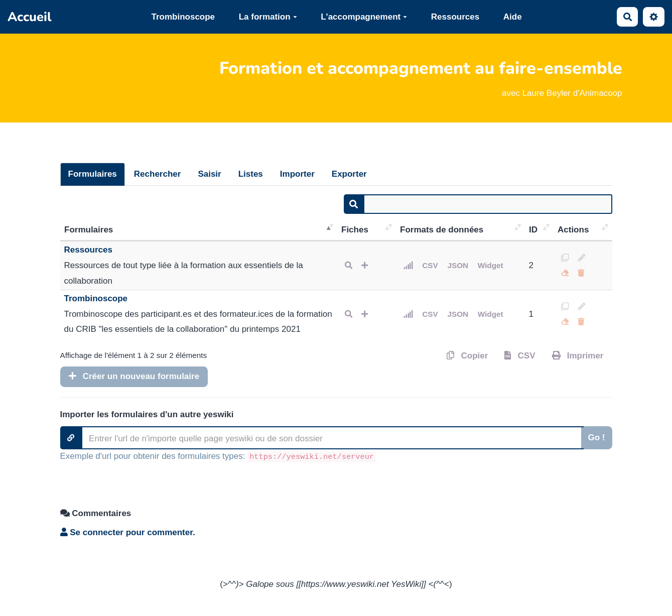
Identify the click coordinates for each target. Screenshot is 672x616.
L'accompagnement (364, 17)
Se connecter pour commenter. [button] (128, 532)
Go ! (597, 438)
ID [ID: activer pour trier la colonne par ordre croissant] (533, 230)
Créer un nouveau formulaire (134, 376)
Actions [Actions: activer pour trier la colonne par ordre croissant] (573, 230)
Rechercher (158, 174)
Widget (491, 265)
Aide (513, 17)
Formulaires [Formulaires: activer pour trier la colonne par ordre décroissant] (89, 230)
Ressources (455, 17)
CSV (430, 265)
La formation (268, 17)
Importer (297, 174)
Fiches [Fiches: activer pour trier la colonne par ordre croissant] (355, 230)
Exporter (349, 174)
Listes (251, 174)
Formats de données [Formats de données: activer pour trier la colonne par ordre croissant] (442, 230)
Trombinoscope (183, 17)
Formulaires (93, 174)
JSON (458, 265)
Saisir (209, 174)
